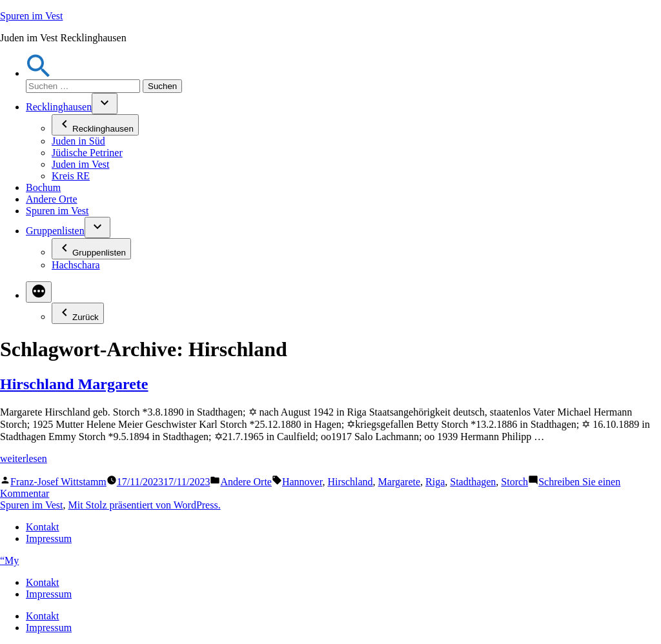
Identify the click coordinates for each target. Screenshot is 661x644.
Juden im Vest (80, 164)
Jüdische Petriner (87, 153)
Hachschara (76, 265)
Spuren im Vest (31, 16)
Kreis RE (71, 176)
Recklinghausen (59, 107)
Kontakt (43, 527)
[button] (39, 73)
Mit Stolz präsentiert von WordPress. (144, 505)
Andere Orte (52, 199)
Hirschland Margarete (74, 384)
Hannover (302, 482)
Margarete (399, 482)
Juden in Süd (78, 141)
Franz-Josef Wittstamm (58, 482)
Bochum (43, 187)
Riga (435, 482)
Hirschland (350, 482)
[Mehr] (39, 292)
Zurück (78, 313)
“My (9, 560)
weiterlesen (24, 458)
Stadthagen (473, 482)
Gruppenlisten (55, 231)
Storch (514, 482)
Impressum (49, 538)
